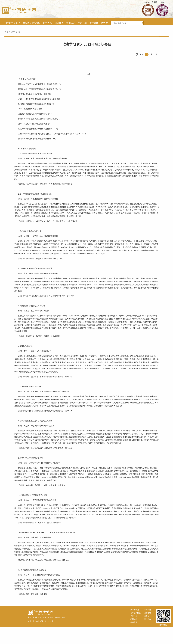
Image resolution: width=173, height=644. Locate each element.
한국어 (162, 2)
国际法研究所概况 (32, 23)
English (147, 2)
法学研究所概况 (12, 23)
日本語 (154, 2)
